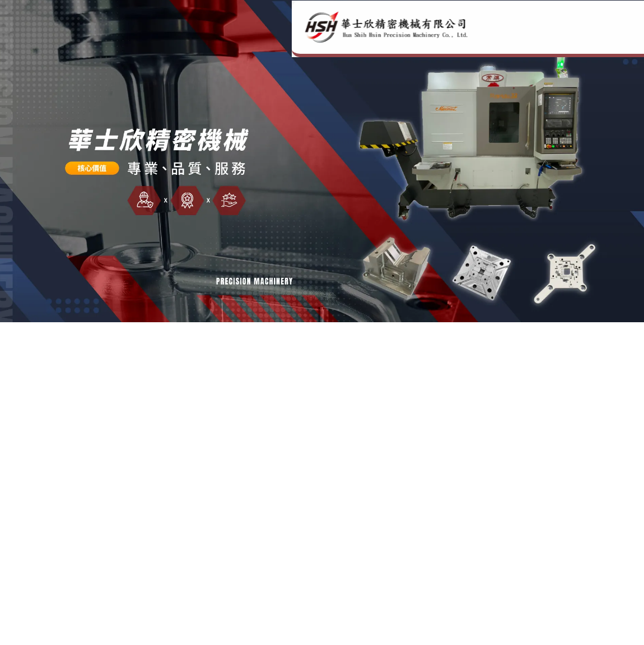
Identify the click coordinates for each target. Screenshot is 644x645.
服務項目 (424, 42)
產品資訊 (531, 42)
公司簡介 (370, 42)
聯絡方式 (585, 42)
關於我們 (478, 42)
